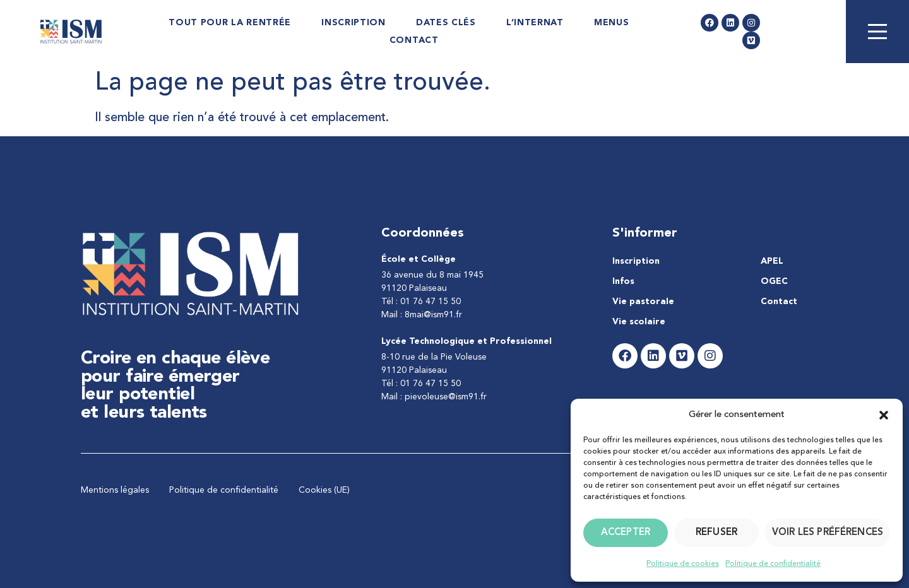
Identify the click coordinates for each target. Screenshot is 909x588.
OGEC (774, 281)
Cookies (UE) (324, 490)
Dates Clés (446, 23)
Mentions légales (115, 490)
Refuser (716, 533)
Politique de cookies (683, 564)
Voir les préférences (828, 533)
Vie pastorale (643, 302)
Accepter (626, 533)
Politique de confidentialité (773, 564)
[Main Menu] (877, 32)
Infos (623, 281)
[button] (884, 415)
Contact (414, 40)
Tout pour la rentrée (230, 23)
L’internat (535, 23)
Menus (612, 23)
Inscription (353, 23)
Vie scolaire (639, 322)
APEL (772, 261)
